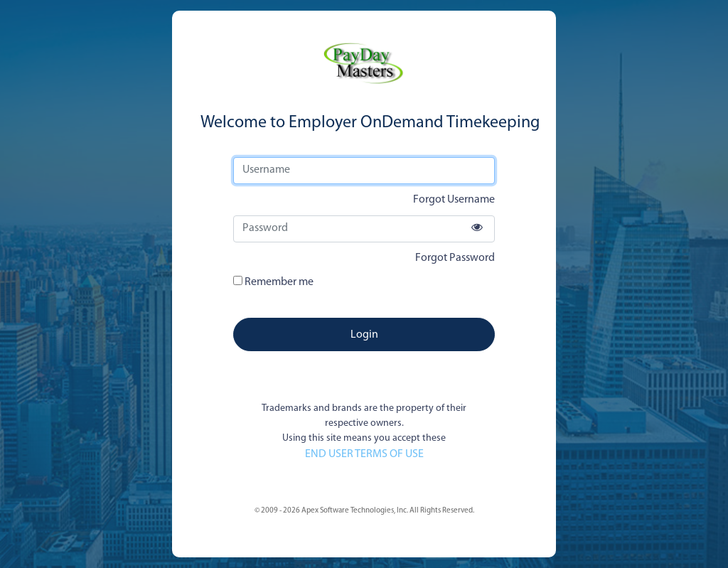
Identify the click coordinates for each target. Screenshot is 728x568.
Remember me (273, 282)
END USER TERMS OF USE (364, 454)
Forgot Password (455, 258)
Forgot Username (454, 200)
